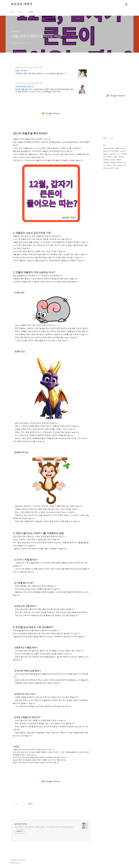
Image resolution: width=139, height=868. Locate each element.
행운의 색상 (111, 148)
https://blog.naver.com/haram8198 (27, 83)
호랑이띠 (109, 165)
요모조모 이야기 (21, 4)
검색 (121, 4)
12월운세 (123, 148)
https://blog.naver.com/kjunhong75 (27, 67)
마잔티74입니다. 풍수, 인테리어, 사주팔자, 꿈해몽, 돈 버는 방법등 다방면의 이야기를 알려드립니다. (44, 827)
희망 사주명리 (21, 71)
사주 (104, 165)
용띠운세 (113, 163)
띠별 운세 (106, 154)
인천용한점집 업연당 (24, 86)
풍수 (125, 163)
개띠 (104, 157)
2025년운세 (110, 168)
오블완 (105, 148)
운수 (118, 154)
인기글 (111, 138)
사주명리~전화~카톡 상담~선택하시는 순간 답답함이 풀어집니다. (41, 74)
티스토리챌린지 (115, 151)
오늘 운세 (123, 151)
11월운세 (115, 157)
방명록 (31, 12)
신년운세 (113, 160)
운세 (104, 168)
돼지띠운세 (119, 163)
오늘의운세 (106, 160)
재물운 (117, 148)
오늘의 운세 (113, 154)
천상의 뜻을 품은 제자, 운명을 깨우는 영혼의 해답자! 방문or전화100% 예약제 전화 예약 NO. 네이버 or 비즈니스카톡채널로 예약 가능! (44, 90)
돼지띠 (115, 165)
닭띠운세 (109, 157)
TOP (126, 861)
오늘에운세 (106, 163)
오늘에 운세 (124, 154)
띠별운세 (119, 160)
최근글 (105, 138)
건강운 (117, 168)
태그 (20, 12)
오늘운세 (120, 165)
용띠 (125, 165)
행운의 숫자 (106, 151)
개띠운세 (121, 157)
